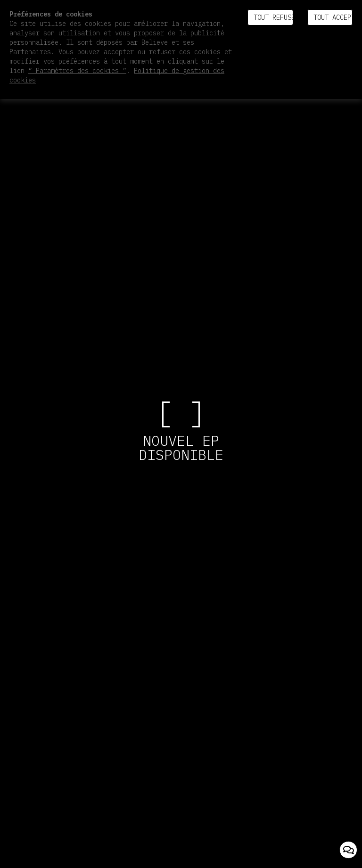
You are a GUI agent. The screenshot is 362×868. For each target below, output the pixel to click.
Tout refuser (273, 17)
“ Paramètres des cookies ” (77, 71)
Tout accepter (333, 17)
